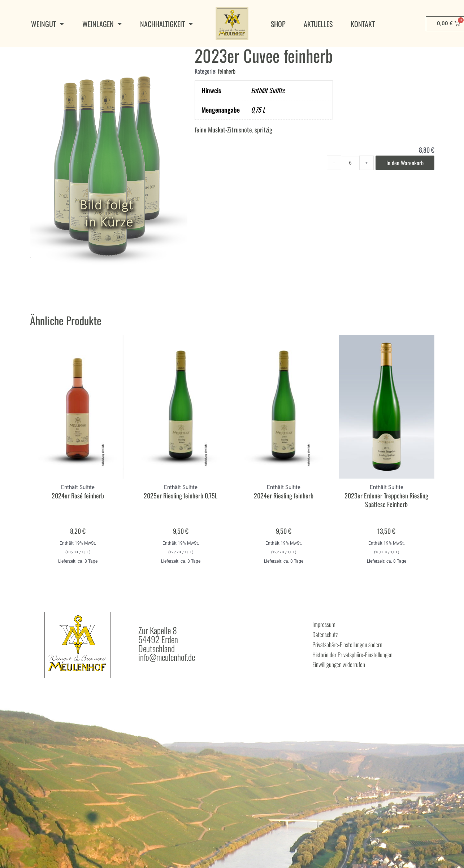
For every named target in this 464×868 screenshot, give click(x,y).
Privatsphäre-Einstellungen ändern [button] (363, 664)
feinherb (228, 92)
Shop (278, 24)
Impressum (328, 646)
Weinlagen (102, 24)
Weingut (48, 24)
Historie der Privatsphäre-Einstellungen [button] (370, 673)
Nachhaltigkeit (167, 24)
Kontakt (363, 24)
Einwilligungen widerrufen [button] (350, 682)
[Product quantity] (345, 184)
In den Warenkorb (403, 184)
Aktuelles (318, 24)
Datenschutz (331, 655)
